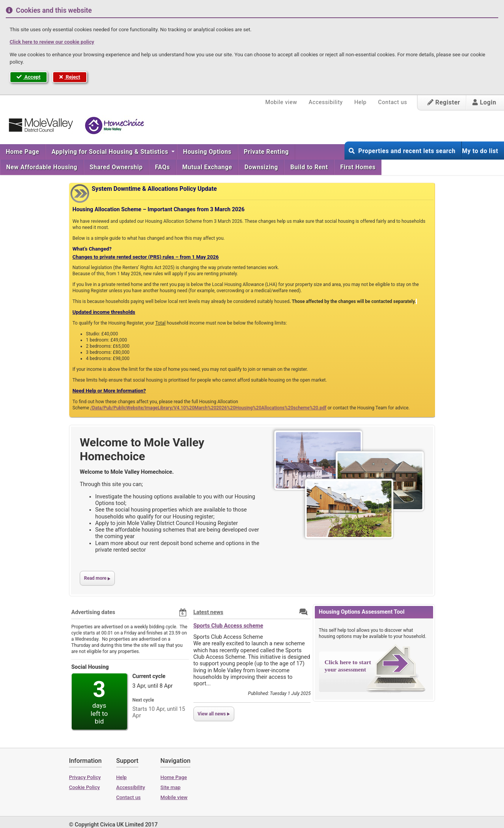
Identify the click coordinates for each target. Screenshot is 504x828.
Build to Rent (309, 167)
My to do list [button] (480, 151)
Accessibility (326, 102)
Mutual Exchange (207, 167)
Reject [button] (70, 77)
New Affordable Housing (42, 167)
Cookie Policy (84, 787)
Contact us (392, 102)
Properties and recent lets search (402, 151)
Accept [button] (29, 77)
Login (484, 102)
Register (444, 102)
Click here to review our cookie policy (52, 42)
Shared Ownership (116, 167)
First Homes (358, 167)
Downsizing (261, 167)
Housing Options (207, 152)
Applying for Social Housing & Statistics (111, 152)
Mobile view (281, 102)
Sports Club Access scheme (228, 626)
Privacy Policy (85, 777)
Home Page (23, 152)
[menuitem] (23, 152)
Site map (170, 787)
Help (360, 102)
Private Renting (266, 152)
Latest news (208, 612)
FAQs (162, 167)
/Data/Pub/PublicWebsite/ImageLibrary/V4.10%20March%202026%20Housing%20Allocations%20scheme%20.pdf (208, 408)
